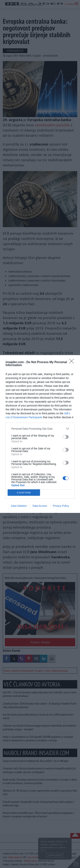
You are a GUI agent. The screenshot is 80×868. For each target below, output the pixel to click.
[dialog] (40, 434)
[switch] (66, 437)
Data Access (40, 506)
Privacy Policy (61, 506)
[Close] (73, 362)
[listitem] (40, 429)
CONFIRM (24, 492)
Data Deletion (19, 506)
